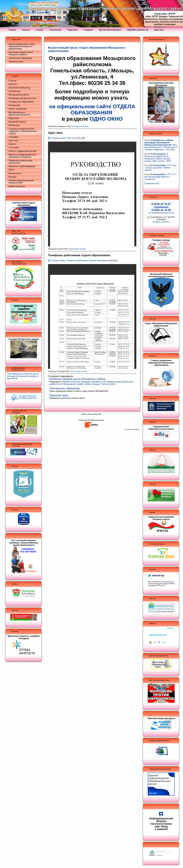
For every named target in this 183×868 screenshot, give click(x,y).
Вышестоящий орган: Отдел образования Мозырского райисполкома (22, 46)
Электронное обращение (20, 58)
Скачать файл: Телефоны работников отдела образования (80, 261)
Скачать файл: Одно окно (64, 138)
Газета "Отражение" (18, 109)
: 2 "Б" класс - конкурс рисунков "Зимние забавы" (161, 168)
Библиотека (14, 125)
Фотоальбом (14, 105)
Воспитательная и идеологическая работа (20, 114)
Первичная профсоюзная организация (20, 162)
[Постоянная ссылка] (80, 126)
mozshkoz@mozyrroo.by (163, 213)
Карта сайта (87, 414)
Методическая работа (19, 95)
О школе (13, 81)
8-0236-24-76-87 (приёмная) (161, 206)
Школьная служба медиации (22, 166)
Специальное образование (21, 102)
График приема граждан (88, 384)
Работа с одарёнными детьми (22, 151)
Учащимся (13, 137)
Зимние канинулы (17, 186)
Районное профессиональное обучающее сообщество (22, 156)
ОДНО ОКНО (106, 119)
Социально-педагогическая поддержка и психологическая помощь (23, 131)
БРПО (11, 170)
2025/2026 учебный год (19, 88)
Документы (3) (99, 382)
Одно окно (16, 39)
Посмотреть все (152, 183)
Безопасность (15, 173)
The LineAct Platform (132, 429)
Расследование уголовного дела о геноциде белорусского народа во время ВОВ (23, 376)
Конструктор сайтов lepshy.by (91, 420)
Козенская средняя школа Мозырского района (21, 53)
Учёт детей (14, 148)
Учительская (14, 91)
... (109, 391)
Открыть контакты (161, 222)
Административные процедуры (76, 382)
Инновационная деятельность (23, 98)
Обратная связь (16, 62)
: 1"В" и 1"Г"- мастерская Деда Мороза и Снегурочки (161, 177)
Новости (12, 144)
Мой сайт (97, 414)
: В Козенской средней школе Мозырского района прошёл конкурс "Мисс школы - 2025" (158, 158)
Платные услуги (108, 384)
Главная (15, 76)
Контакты (13, 84)
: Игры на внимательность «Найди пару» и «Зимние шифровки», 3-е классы (161, 145)
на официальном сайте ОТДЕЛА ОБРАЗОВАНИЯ (92, 110)
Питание (13, 177)
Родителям (14, 118)
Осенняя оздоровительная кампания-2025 (21, 182)
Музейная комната (17, 122)
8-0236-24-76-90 (161, 210)
